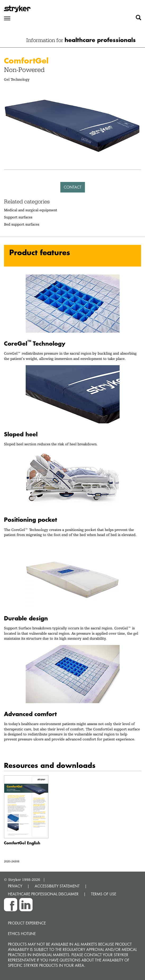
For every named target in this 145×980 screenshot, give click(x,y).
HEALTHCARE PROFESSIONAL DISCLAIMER (43, 894)
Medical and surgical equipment (31, 210)
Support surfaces (18, 217)
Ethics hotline (22, 934)
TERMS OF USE (104, 894)
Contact (73, 187)
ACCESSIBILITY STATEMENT (57, 886)
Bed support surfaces (22, 224)
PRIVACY (15, 886)
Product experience (27, 923)
